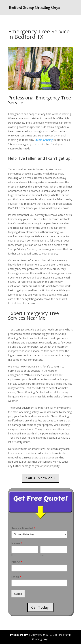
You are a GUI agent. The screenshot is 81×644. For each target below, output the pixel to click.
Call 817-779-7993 (40, 478)
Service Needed (23, 528)
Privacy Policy (19, 635)
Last (42, 555)
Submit (18, 594)
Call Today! (40, 607)
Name (17, 543)
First (14, 555)
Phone (17, 562)
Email (16, 577)
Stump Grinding (43, 139)
